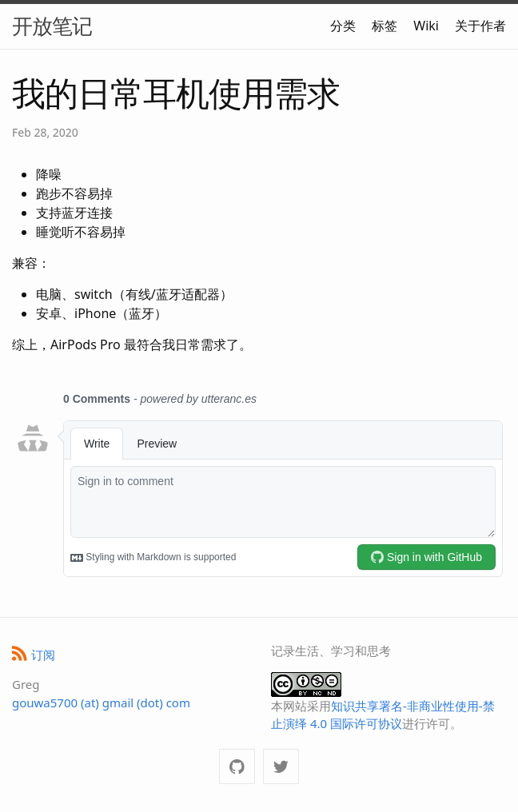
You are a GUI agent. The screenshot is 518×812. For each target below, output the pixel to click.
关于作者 (480, 26)
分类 (343, 26)
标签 (385, 26)
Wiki (426, 26)
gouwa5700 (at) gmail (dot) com (101, 703)
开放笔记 (52, 26)
